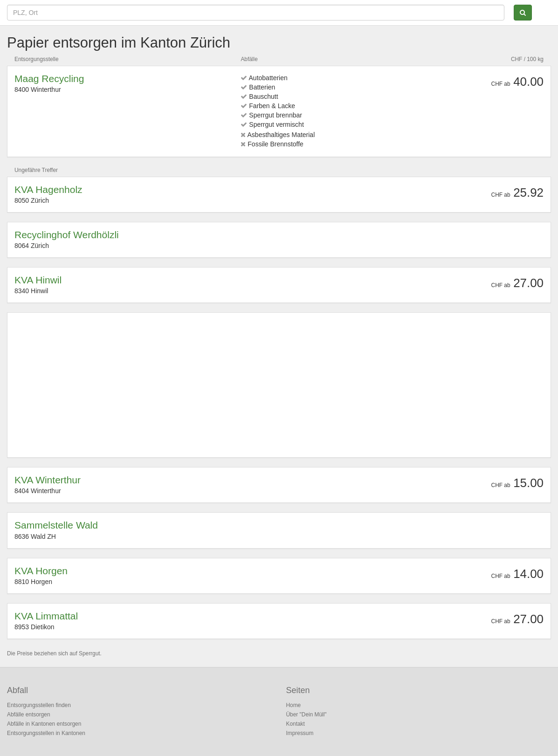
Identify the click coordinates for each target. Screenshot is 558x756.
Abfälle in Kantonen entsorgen (44, 724)
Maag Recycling (49, 79)
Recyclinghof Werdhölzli (67, 235)
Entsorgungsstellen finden (39, 705)
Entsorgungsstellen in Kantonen (46, 733)
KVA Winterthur (48, 480)
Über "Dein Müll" (307, 715)
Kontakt (296, 724)
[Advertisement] (279, 385)
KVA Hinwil (38, 280)
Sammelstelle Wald (56, 525)
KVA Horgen (41, 571)
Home (294, 705)
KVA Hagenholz (48, 189)
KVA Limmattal (46, 616)
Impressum (300, 733)
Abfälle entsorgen (29, 715)
